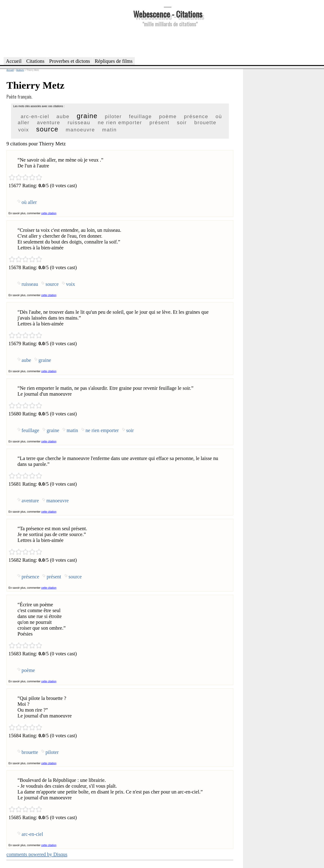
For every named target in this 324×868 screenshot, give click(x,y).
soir (182, 123)
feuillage (140, 116)
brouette (205, 123)
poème (168, 116)
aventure (48, 123)
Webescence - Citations (168, 14)
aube (63, 116)
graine (87, 116)
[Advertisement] (168, 41)
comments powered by (37, 854)
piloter (113, 116)
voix (24, 130)
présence (196, 116)
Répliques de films (114, 61)
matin (109, 130)
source (47, 129)
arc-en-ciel (35, 116)
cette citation (49, 213)
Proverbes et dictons (70, 61)
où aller (29, 202)
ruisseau (79, 123)
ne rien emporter (120, 123)
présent (159, 123)
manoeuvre (80, 130)
